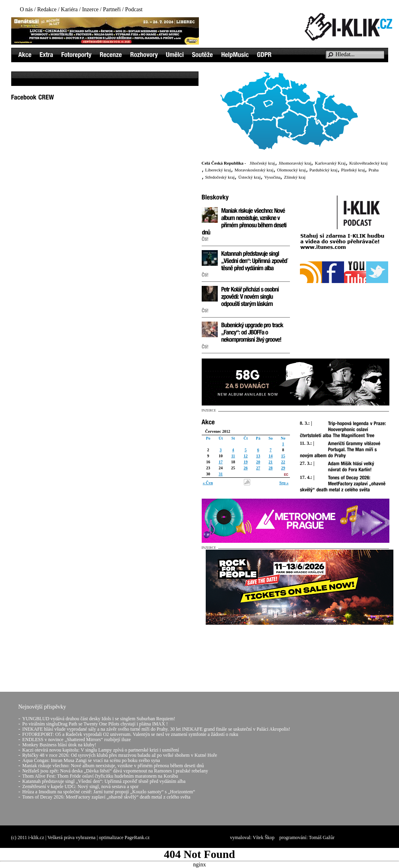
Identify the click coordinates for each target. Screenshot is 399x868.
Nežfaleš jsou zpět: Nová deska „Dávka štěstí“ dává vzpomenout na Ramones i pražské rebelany (115, 771)
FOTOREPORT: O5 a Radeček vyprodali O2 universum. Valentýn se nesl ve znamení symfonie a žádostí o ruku (130, 734)
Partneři (112, 9)
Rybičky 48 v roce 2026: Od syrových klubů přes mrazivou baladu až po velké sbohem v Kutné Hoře (120, 755)
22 (283, 462)
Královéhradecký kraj (369, 163)
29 (283, 468)
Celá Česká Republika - (224, 163)
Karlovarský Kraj (330, 163)
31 (221, 474)
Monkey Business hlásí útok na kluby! (59, 745)
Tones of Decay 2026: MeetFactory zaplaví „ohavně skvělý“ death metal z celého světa (106, 797)
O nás (26, 9)
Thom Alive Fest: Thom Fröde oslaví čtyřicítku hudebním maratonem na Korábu (100, 776)
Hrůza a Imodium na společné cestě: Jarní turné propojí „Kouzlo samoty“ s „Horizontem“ (109, 792)
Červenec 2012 (218, 431)
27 (258, 468)
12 (245, 456)
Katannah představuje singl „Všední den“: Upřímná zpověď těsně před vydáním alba (104, 781)
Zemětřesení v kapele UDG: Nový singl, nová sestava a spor (81, 786)
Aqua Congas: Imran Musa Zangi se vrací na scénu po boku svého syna (91, 760)
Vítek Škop (263, 837)
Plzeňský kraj (353, 170)
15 (283, 456)
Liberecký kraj (218, 170)
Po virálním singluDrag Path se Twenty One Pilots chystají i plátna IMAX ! (95, 724)
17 (221, 462)
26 (245, 468)
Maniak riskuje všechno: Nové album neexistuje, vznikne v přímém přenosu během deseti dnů (113, 766)
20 (258, 462)
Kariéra (69, 9)
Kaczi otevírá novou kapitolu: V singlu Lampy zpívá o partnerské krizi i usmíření (101, 750)
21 (271, 462)
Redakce (47, 9)
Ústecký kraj (249, 177)
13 (258, 456)
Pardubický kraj (324, 170)
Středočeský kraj (220, 177)
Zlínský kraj (295, 177)
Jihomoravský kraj (295, 163)
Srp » (284, 483)
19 (245, 462)
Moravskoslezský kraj (254, 170)
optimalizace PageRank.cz (125, 837)
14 (271, 456)
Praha (374, 170)
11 (233, 456)
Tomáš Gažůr (322, 837)
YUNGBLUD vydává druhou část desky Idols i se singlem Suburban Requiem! (99, 719)
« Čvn (208, 483)
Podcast (134, 9)
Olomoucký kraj (292, 170)
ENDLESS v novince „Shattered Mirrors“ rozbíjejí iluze (77, 740)
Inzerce (90, 9)
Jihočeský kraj (262, 163)
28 (271, 468)
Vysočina (272, 177)
